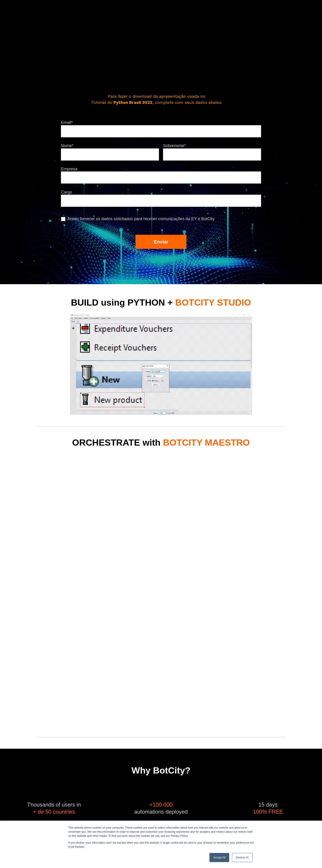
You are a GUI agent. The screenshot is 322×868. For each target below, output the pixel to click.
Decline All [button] (242, 858)
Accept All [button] (219, 858)
